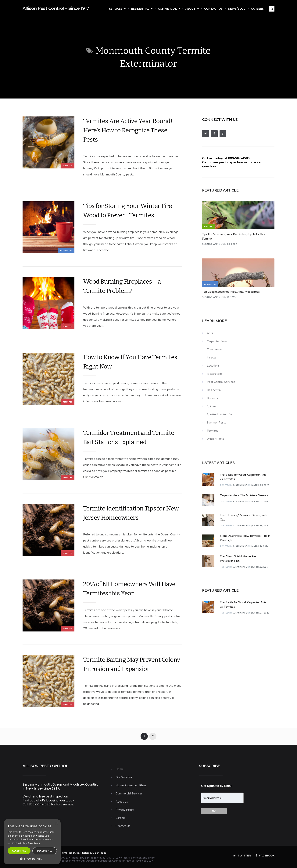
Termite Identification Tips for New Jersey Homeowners (131, 513)
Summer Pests (216, 423)
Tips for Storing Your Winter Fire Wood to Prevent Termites (128, 211)
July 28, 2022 (229, 244)
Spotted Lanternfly (219, 414)
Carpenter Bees (217, 341)
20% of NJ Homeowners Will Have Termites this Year (129, 589)
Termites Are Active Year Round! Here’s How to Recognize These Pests (128, 130)
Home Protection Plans (131, 785)
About (192, 9)
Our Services (124, 777)
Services (117, 9)
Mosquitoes (215, 374)
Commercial (169, 9)
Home (120, 769)
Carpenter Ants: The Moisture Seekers (244, 495)
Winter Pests (215, 439)
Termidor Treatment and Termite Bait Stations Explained (129, 437)
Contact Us (213, 9)
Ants (210, 333)
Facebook (265, 856)
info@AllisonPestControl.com (138, 858)
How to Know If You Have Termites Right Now (130, 362)
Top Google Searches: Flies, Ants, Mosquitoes (231, 292)
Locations (213, 366)
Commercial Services (129, 794)
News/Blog (237, 9)
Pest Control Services (221, 382)
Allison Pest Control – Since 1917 (56, 8)
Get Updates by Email (217, 786)
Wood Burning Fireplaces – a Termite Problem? (122, 286)
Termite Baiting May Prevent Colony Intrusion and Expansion (132, 664)
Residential (142, 9)
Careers (257, 9)
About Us (122, 802)
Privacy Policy (125, 810)
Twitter (242, 856)
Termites (68, 166)
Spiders (212, 406)
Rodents (212, 398)
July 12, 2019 (229, 297)
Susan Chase (210, 244)
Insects (212, 358)
